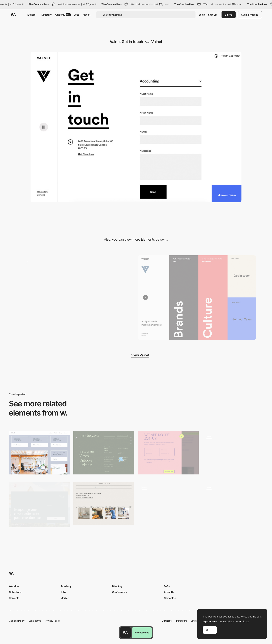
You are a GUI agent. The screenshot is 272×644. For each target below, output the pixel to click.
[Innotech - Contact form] (168, 503)
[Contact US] (233, 454)
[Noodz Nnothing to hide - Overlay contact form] (168, 453)
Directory (46, 15)
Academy (63, 15)
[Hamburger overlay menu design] (197, 298)
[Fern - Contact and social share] (104, 453)
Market (87, 15)
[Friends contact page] (39, 453)
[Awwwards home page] (125, 633)
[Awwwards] (13, 15)
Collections (15, 592)
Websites (14, 586)
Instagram (182, 621)
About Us (169, 592)
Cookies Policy (17, 621)
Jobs (77, 15)
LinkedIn (195, 621)
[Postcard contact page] (39, 505)
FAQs (167, 586)
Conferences (119, 592)
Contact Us (170, 598)
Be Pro (229, 15)
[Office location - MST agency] (233, 503)
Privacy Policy (53, 621)
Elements (14, 598)
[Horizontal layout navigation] (75, 298)
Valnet (157, 42)
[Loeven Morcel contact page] (104, 503)
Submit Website (250, 15)
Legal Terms (35, 621)
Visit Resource (142, 633)
